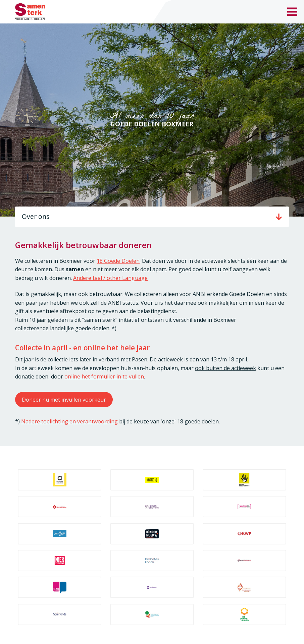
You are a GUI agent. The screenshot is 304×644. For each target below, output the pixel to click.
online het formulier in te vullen (104, 376)
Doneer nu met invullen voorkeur (64, 400)
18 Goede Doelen (118, 261)
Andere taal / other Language (110, 278)
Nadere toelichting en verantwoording (69, 421)
